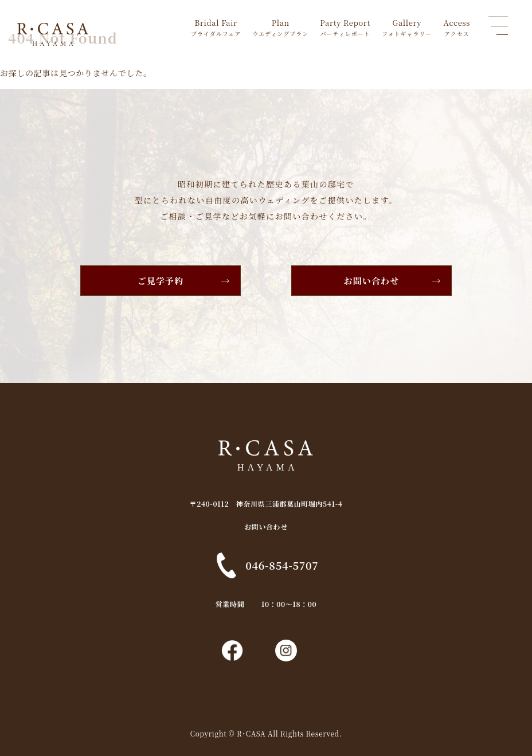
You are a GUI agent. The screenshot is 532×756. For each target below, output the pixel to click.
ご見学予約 (161, 281)
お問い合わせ (372, 281)
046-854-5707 (282, 565)
